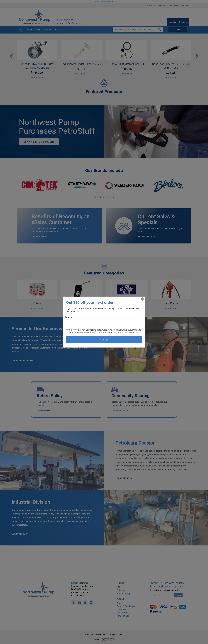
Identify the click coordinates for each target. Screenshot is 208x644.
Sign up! (104, 340)
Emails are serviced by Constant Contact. (126, 332)
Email (69, 318)
